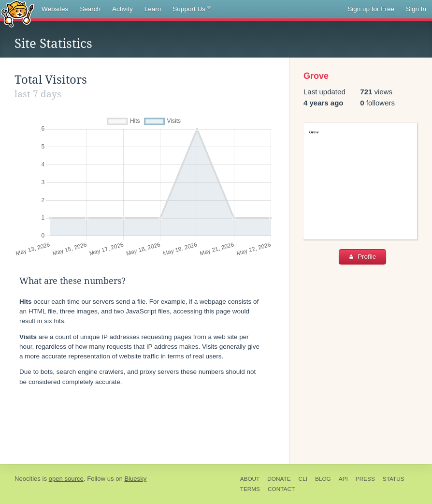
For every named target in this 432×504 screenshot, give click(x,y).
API (343, 479)
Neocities (28, 479)
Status (394, 479)
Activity (122, 9)
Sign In (416, 9)
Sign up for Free (371, 9)
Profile (363, 257)
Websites (55, 9)
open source (66, 479)
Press (365, 479)
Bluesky (135, 479)
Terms (250, 489)
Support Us (192, 9)
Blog (323, 479)
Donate (279, 479)
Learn (153, 9)
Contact (281, 489)
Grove (316, 76)
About (250, 479)
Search (90, 9)
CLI (303, 479)
